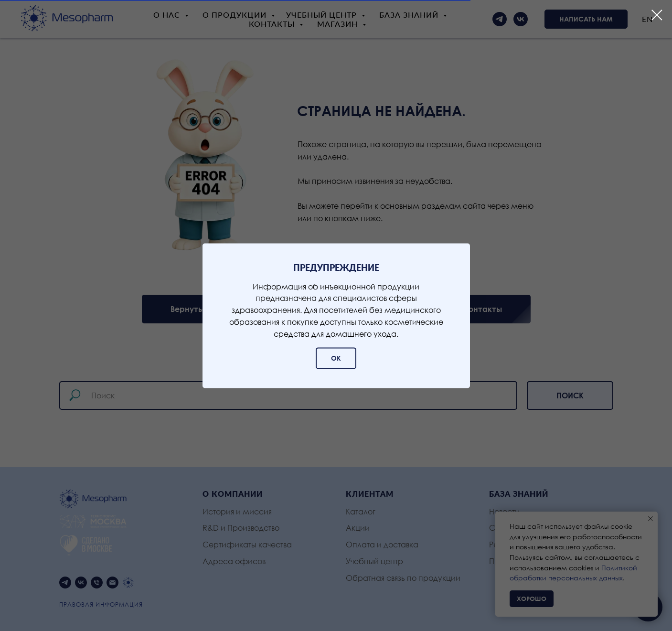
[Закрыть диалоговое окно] (657, 15)
